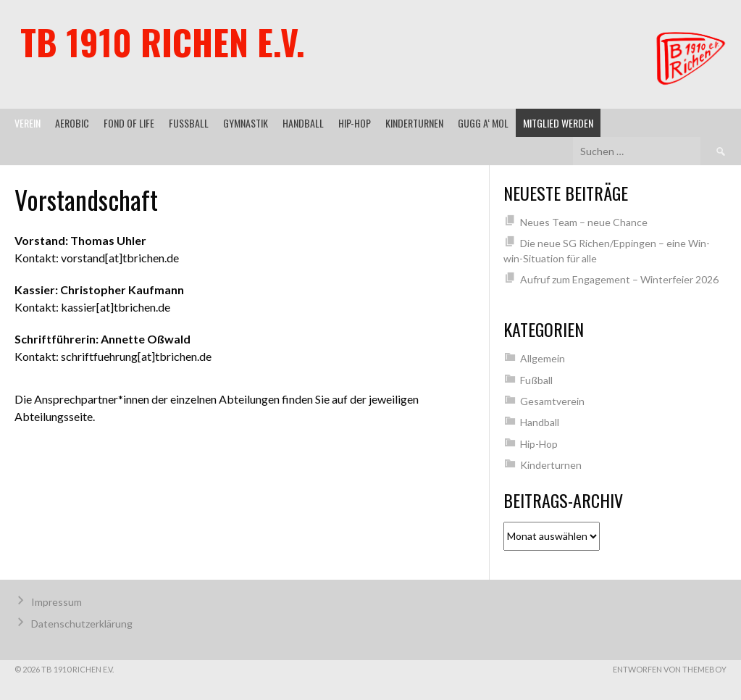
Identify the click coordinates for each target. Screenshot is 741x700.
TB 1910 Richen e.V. (163, 42)
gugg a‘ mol (483, 123)
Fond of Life (129, 123)
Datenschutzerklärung (82, 624)
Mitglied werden (558, 123)
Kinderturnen (414, 123)
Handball (303, 123)
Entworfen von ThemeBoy (670, 669)
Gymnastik (246, 123)
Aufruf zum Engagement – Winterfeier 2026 (619, 279)
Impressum (56, 602)
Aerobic (72, 123)
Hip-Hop (355, 123)
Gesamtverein (552, 401)
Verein (28, 123)
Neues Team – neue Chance (584, 222)
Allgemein (543, 358)
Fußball (189, 123)
